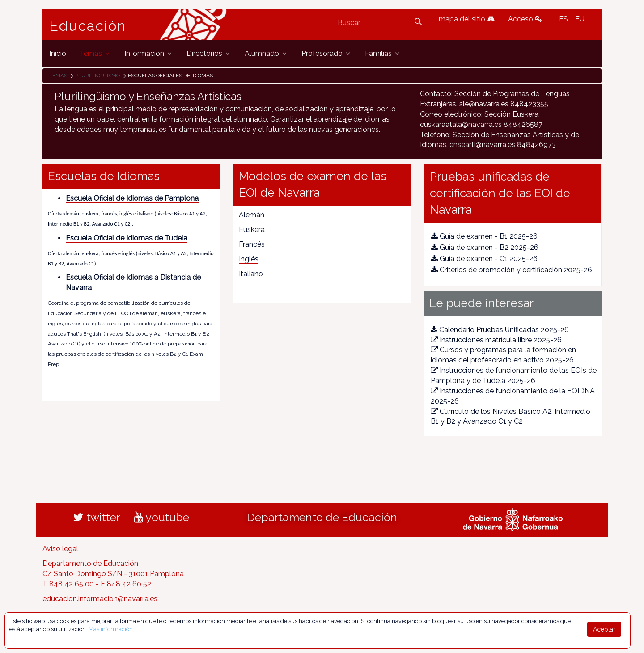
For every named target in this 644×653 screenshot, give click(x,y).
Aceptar (604, 629)
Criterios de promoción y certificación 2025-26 (512, 270)
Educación (88, 26)
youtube (161, 517)
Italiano (251, 274)
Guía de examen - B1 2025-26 (484, 236)
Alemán (252, 215)
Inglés (249, 259)
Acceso (525, 19)
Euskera (252, 230)
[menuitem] (58, 53)
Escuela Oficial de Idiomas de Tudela (127, 238)
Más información (111, 629)
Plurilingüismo (97, 76)
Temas (58, 76)
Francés (252, 244)
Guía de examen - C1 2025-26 (484, 259)
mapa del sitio (467, 19)
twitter (97, 517)
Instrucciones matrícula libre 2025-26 (496, 340)
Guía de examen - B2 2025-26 (485, 247)
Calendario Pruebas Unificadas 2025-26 (500, 330)
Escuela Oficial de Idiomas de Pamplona (132, 198)
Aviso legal (60, 549)
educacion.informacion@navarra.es (100, 599)
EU (580, 19)
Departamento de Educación (322, 517)
